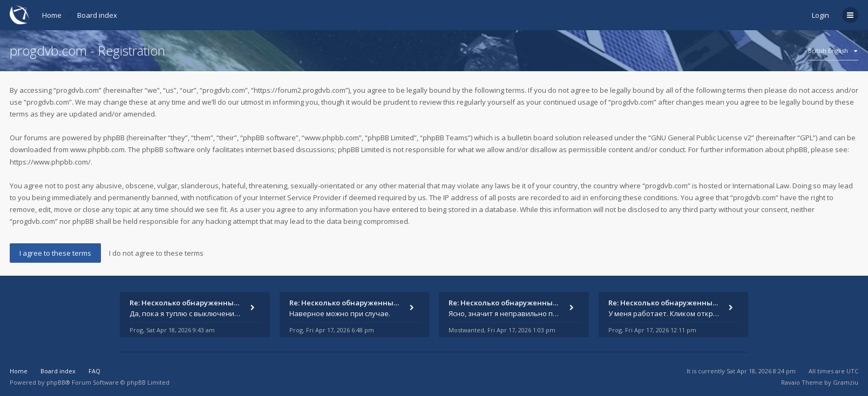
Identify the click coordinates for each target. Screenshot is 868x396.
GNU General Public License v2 (701, 138)
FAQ (94, 371)
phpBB (56, 382)
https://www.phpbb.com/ (50, 162)
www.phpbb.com (97, 149)
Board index (97, 15)
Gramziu (846, 382)
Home (52, 15)
